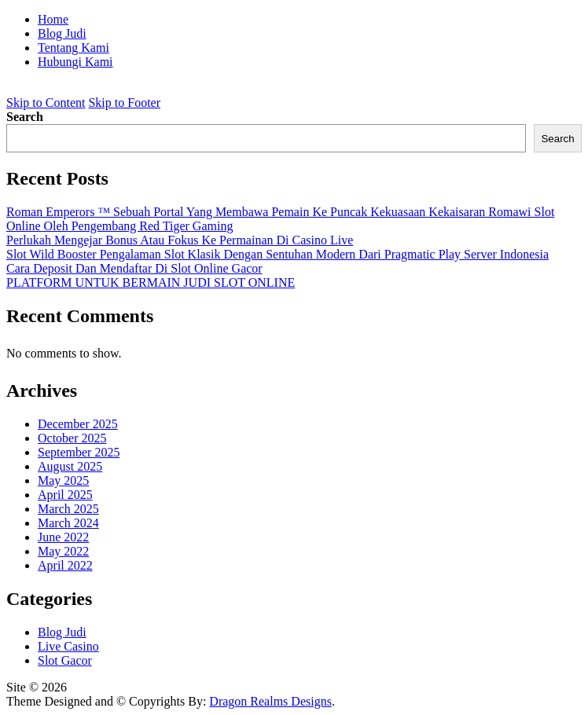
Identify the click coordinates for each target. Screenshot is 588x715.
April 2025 (65, 495)
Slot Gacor (65, 660)
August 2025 (70, 466)
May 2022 (63, 551)
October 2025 (72, 438)
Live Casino (68, 646)
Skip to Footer (124, 103)
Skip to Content (46, 103)
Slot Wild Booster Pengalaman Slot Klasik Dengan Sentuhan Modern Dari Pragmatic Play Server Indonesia (277, 254)
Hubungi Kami (75, 62)
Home (53, 19)
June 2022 (63, 537)
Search (25, 117)
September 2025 (79, 452)
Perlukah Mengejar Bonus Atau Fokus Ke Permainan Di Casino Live (180, 240)
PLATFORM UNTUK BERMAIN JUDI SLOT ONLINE (151, 282)
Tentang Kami (73, 48)
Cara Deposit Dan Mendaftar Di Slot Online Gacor (134, 268)
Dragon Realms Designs (270, 701)
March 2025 (68, 509)
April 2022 (65, 565)
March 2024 (68, 523)
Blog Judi (62, 33)
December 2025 (78, 424)
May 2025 (63, 480)
